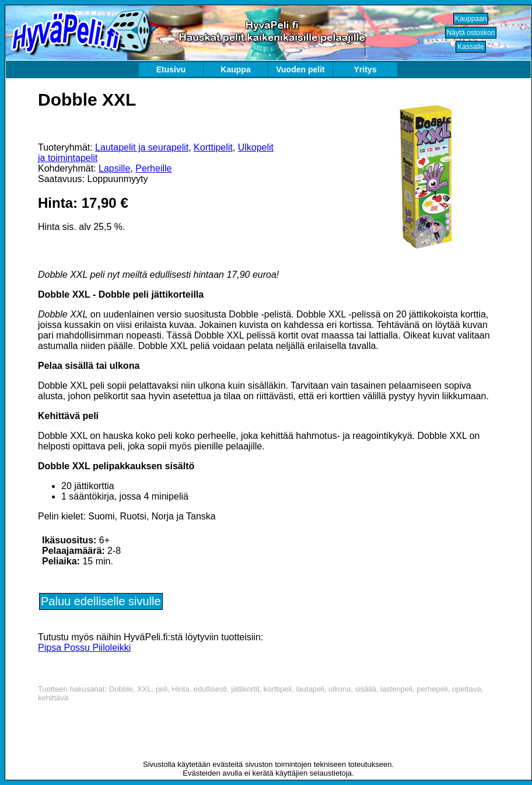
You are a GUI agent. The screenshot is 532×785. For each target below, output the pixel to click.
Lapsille (114, 168)
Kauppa (235, 69)
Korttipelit (213, 147)
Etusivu (171, 69)
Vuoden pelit (300, 69)
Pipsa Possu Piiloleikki (84, 648)
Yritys (365, 69)
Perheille (153, 168)
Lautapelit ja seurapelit (142, 147)
